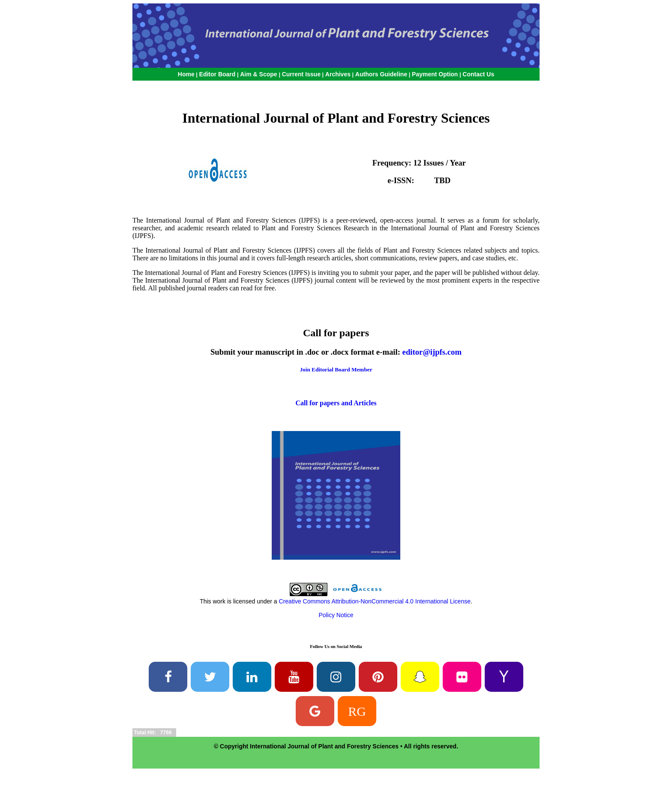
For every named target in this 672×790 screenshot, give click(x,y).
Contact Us (478, 74)
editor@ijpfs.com (432, 352)
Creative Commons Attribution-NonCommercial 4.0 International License (375, 601)
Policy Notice (336, 615)
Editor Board (217, 74)
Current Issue (301, 74)
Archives (338, 74)
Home (186, 74)
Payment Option (435, 74)
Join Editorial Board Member (336, 369)
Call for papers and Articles (336, 403)
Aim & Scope (259, 74)
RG (357, 711)
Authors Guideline (381, 74)
